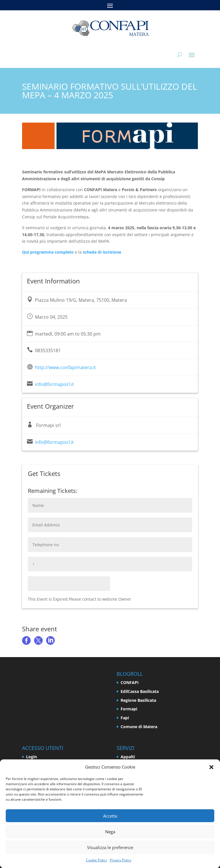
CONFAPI (130, 682)
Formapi (129, 709)
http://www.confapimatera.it (65, 367)
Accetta (110, 816)
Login (32, 757)
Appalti (128, 757)
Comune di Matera (139, 727)
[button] (211, 767)
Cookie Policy (96, 860)
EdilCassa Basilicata (140, 691)
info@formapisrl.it (54, 384)
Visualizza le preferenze (110, 847)
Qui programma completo (48, 252)
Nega (110, 832)
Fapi (125, 718)
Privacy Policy (120, 860)
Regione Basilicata (138, 700)
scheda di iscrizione (102, 252)
